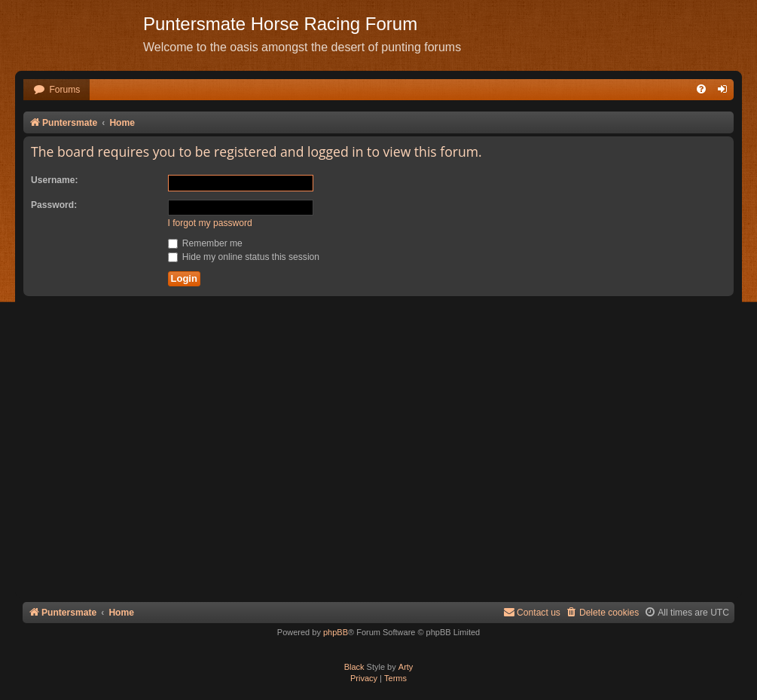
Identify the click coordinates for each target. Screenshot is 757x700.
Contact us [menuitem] (532, 612)
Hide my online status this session (244, 257)
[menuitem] (56, 90)
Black (354, 667)
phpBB (336, 632)
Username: (55, 180)
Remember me (205, 243)
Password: (54, 205)
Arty (406, 667)
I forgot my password (210, 223)
